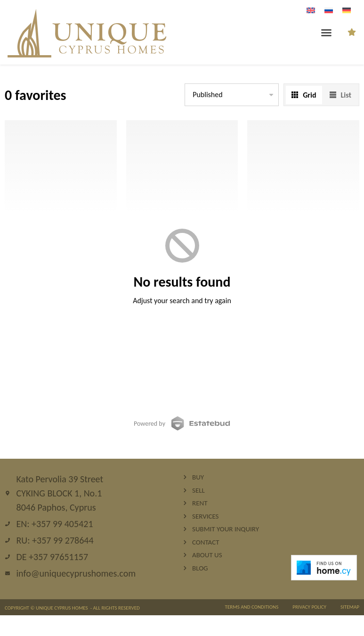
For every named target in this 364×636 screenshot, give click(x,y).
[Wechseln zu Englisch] (311, 10)
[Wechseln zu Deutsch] (347, 10)
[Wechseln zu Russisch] (329, 10)
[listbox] (232, 95)
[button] (326, 33)
